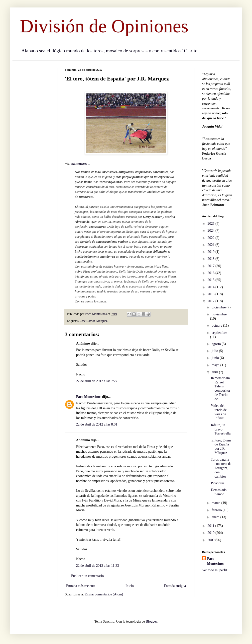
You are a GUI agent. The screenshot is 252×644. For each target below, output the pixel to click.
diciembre (219, 307)
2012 (212, 301)
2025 (212, 224)
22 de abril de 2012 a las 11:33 (98, 566)
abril (215, 372)
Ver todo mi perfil (215, 570)
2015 (212, 280)
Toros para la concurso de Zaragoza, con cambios (221, 468)
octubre (217, 325)
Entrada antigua (175, 586)
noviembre (219, 314)
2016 (212, 273)
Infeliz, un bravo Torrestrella (221, 429)
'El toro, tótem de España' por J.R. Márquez (221, 447)
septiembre (219, 333)
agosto (217, 344)
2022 (212, 238)
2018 (212, 259)
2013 (212, 294)
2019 (212, 252)
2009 (212, 540)
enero (216, 517)
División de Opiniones (104, 26)
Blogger (151, 621)
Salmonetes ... (81, 164)
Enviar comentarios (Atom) (104, 594)
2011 (211, 526)
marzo (216, 503)
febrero (217, 510)
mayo (216, 365)
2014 (212, 287)
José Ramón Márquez (94, 321)
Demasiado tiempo (219, 492)
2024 (212, 231)
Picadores (218, 483)
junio (216, 358)
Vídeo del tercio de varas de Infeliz (219, 412)
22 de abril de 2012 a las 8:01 (97, 424)
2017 (212, 266)
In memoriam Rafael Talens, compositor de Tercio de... (221, 389)
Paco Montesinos (89, 397)
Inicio (130, 586)
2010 (212, 533)
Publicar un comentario (87, 576)
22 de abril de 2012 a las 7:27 (97, 381)
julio (215, 351)
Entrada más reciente (81, 586)
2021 (212, 245)
